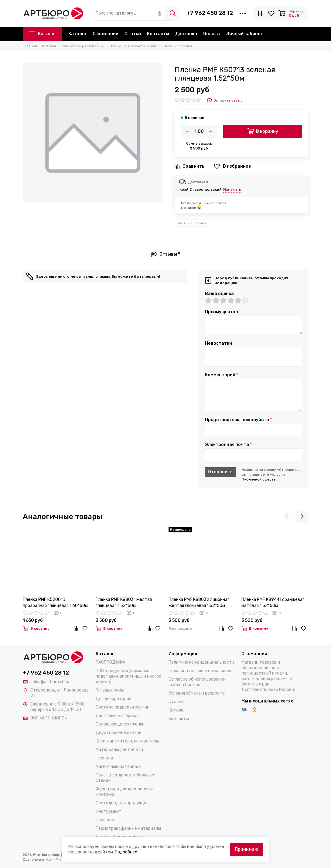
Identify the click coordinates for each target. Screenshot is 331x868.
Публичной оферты (259, 479)
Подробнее (126, 852)
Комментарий (222, 375)
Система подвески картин (123, 707)
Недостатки (218, 344)
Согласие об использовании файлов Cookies (197, 682)
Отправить (220, 472)
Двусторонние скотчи (119, 733)
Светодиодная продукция (122, 803)
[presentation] (287, 517)
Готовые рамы (110, 690)
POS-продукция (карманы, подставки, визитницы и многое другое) (128, 676)
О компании (106, 34)
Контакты (158, 34)
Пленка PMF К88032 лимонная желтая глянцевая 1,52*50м (199, 603)
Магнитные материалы (119, 767)
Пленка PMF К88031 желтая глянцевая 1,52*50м (124, 603)
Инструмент (109, 811)
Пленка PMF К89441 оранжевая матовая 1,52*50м (273, 603)
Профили (105, 820)
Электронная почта (228, 445)
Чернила (104, 758)
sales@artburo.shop (50, 682)
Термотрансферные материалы (128, 828)
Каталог (43, 34)
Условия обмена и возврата (197, 693)
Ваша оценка (219, 294)
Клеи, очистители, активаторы (127, 741)
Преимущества (222, 312)
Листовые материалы (118, 716)
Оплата (212, 34)
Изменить (232, 189)
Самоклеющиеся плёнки (120, 724)
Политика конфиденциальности (201, 662)
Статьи (133, 34)
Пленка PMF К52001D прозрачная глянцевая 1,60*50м (55, 603)
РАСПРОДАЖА (110, 662)
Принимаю (246, 849)
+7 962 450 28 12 (210, 13)
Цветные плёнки (191, 223)
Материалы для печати (119, 750)
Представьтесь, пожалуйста (238, 420)
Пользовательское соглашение (201, 671)
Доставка (186, 34)
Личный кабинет (244, 34)
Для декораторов (114, 699)
